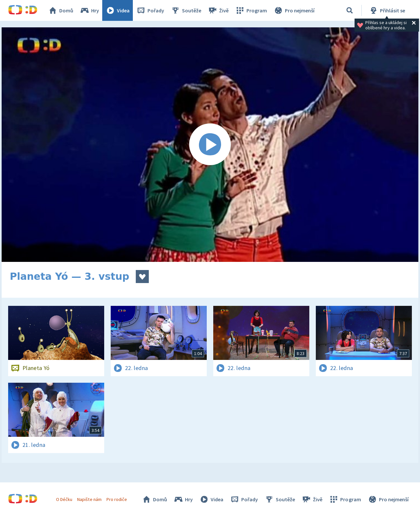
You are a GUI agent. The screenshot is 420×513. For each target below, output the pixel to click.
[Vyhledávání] (350, 10)
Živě (218, 10)
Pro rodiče (117, 499)
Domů (61, 10)
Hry (89, 10)
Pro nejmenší (294, 10)
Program (251, 10)
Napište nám (89, 499)
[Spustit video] (210, 145)
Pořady (150, 10)
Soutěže (186, 10)
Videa (118, 10)
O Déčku (64, 499)
